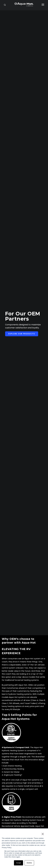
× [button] (43, 834)
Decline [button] (29, 863)
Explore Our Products (22, 334)
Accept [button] (18, 863)
